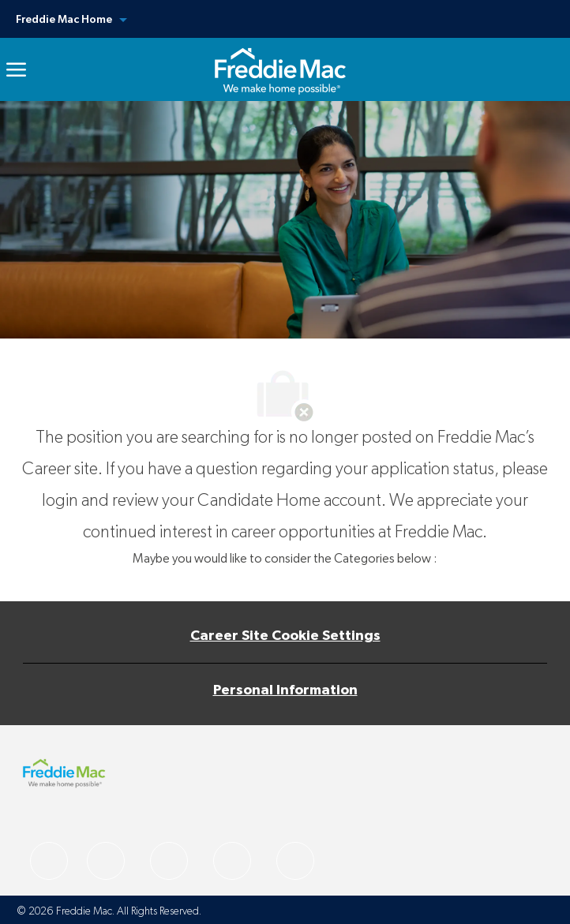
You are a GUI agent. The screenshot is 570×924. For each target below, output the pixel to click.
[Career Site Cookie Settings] (285, 636)
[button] (285, 19)
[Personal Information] (285, 690)
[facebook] (49, 861)
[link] (280, 69)
